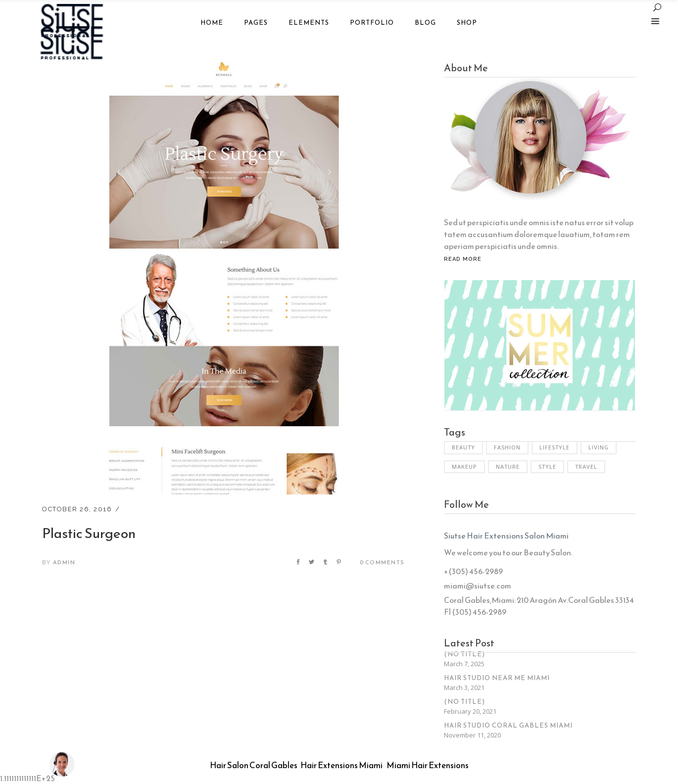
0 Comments (382, 562)
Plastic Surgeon (89, 533)
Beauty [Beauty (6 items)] (463, 447)
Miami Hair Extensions (428, 765)
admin (64, 562)
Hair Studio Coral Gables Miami (508, 725)
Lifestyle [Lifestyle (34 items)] (555, 447)
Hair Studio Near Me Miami (497, 678)
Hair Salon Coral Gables (254, 765)
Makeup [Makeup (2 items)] (464, 466)
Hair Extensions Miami (341, 765)
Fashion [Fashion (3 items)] (507, 447)
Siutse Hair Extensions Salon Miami (506, 536)
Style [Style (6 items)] (547, 466)
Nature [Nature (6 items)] (508, 466)
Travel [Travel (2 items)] (586, 466)
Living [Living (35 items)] (599, 447)
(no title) (464, 654)
